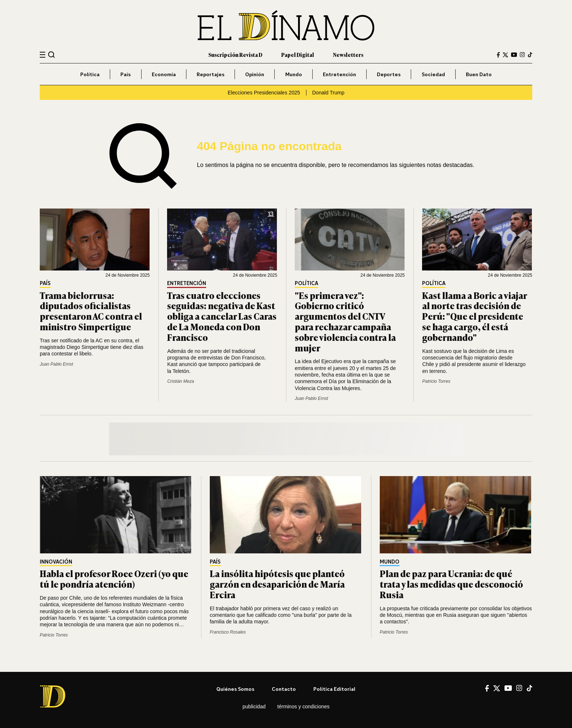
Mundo (294, 74)
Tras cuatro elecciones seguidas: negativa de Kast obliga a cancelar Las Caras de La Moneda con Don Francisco (222, 316)
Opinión (255, 74)
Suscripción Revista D (235, 54)
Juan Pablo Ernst (56, 364)
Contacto (284, 689)
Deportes (389, 74)
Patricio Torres (436, 381)
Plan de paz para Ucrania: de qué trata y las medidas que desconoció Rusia (451, 584)
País (125, 74)
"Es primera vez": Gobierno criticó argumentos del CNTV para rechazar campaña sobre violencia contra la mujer (345, 321)
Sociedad (433, 74)
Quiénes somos (235, 689)
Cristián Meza (180, 381)
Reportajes (210, 74)
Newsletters (348, 54)
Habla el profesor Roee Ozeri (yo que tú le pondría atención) (114, 579)
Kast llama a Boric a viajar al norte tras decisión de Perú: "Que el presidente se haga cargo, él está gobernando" (474, 316)
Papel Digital (298, 54)
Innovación (56, 562)
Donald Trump (328, 93)
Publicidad (254, 706)
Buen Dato (479, 74)
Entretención (339, 74)
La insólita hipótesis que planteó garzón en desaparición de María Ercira (277, 584)
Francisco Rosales (228, 632)
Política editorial (334, 689)
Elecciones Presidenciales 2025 (264, 93)
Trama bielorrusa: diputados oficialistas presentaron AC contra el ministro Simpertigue (91, 311)
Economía (164, 74)
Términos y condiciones (303, 706)
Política (90, 74)
